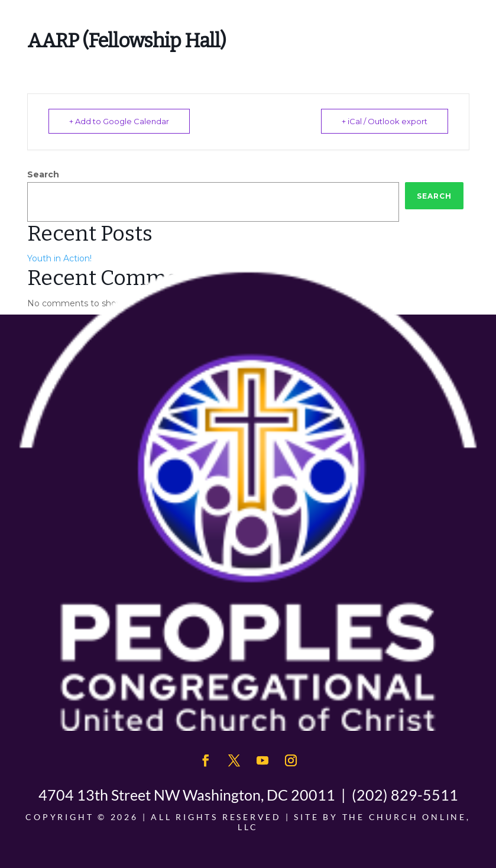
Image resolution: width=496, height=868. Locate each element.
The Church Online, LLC (354, 822)
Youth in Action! (59, 258)
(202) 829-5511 (405, 795)
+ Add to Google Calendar (119, 121)
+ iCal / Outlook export (385, 121)
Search (43, 174)
